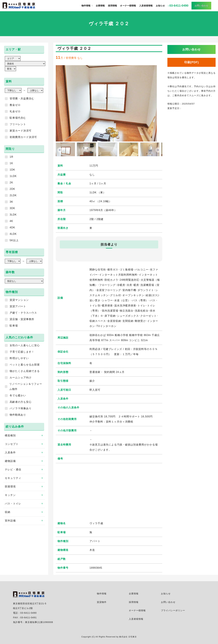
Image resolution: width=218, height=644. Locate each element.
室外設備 (25, 521)
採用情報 (134, 602)
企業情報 (134, 594)
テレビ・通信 (25, 470)
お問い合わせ (168, 602)
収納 (25, 512)
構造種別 (25, 435)
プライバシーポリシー (173, 610)
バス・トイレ (25, 504)
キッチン (25, 495)
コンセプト (25, 444)
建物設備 (25, 461)
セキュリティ (25, 478)
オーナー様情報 (137, 610)
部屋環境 (25, 487)
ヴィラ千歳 (96, 523)
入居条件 (25, 452)
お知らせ (166, 594)
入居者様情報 (136, 619)
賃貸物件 (102, 602)
